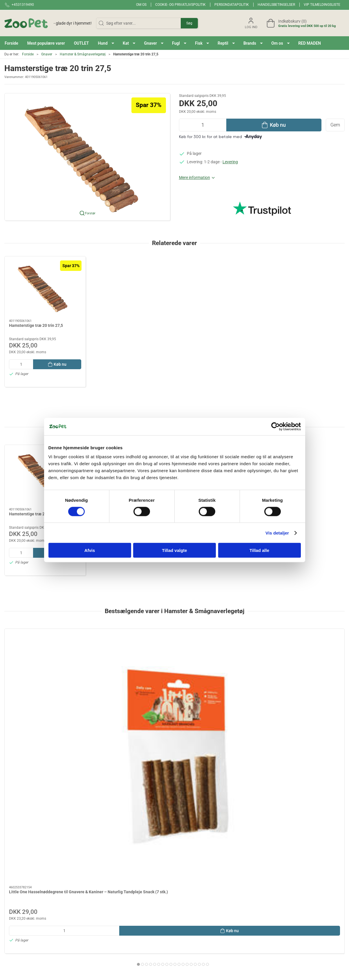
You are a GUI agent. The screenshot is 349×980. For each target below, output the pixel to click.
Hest (182, 916)
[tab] (165, 770)
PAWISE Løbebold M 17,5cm (121, 698)
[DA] (48, 23)
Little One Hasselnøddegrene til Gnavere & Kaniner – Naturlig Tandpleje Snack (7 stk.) (38, 703)
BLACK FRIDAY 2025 (140, 899)
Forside (28, 54)
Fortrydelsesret (252, 924)
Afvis (90, 550)
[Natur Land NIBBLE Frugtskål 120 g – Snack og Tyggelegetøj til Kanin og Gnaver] (304, 660)
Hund (127, 924)
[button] (106, 43)
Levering (230, 162)
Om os (141, 5)
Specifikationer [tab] (22, 813)
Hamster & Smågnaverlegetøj (83, 54)
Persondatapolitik (232, 5)
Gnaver (47, 54)
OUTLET (129, 916)
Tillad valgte (174, 550)
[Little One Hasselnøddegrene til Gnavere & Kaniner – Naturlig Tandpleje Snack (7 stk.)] (45, 660)
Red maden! (133, 891)
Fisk (181, 899)
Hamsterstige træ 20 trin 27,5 (36, 325)
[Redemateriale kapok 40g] (218, 660)
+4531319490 (17, 894)
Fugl (182, 891)
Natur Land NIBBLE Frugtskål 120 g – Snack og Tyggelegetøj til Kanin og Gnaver (302, 703)
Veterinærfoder (191, 932)
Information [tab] (20, 798)
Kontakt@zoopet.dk (22, 901)
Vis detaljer (277, 533)
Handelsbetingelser (276, 5)
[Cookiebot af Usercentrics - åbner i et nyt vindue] (275, 426)
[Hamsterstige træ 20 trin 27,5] (45, 288)
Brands (128, 883)
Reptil (183, 907)
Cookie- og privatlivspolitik (180, 5)
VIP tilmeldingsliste (322, 5)
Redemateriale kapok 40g (205, 698)
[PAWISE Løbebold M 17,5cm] (131, 660)
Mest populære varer (140, 907)
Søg (189, 23)
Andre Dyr (187, 924)
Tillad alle (259, 550)
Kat (125, 932)
